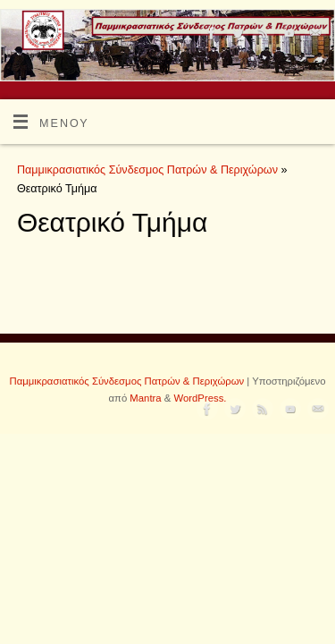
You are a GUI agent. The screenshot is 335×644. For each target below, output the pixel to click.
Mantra (145, 398)
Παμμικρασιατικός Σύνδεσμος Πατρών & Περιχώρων (147, 170)
